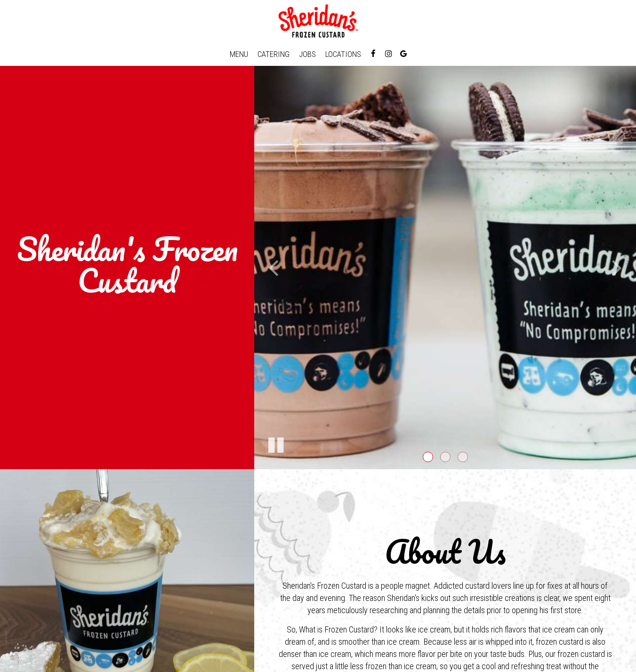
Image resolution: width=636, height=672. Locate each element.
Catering (274, 54)
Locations (343, 54)
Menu (239, 54)
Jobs (307, 54)
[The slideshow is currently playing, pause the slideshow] (275, 443)
